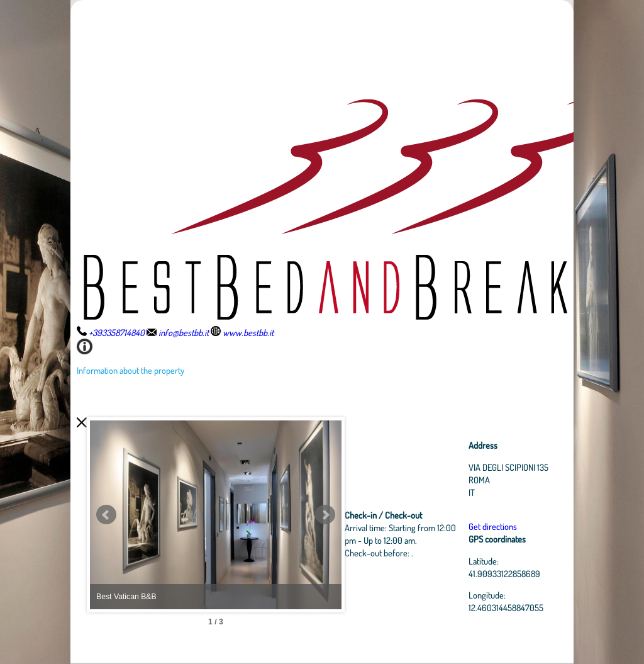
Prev (106, 515)
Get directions (493, 526)
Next (325, 515)
